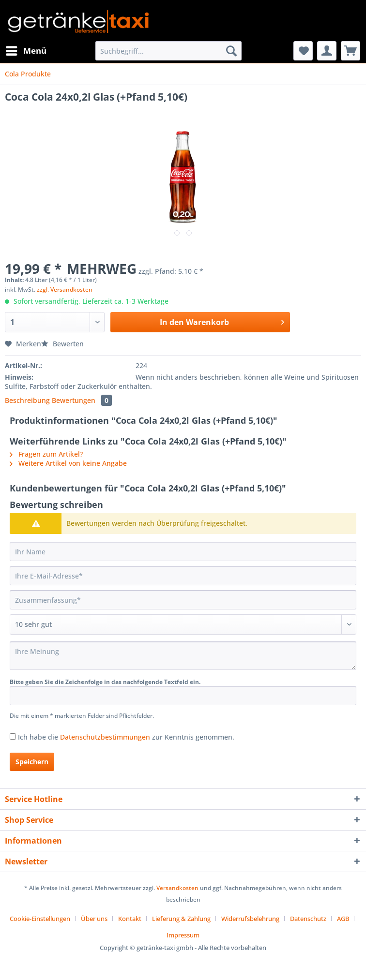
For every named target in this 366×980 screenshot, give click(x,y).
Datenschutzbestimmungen (105, 737)
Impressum (183, 935)
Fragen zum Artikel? (46, 454)
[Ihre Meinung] (183, 656)
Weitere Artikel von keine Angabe (68, 463)
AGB (343, 919)
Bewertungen (82, 400)
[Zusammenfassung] (183, 600)
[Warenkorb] (351, 51)
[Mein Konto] (327, 51)
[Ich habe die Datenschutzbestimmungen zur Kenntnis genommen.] (13, 736)
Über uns (94, 919)
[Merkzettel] (303, 51)
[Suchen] (231, 51)
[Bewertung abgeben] (183, 624)
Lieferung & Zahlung (181, 919)
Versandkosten (177, 888)
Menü (26, 50)
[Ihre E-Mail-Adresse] (183, 576)
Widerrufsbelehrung (250, 919)
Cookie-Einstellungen (40, 919)
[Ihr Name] (183, 551)
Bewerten (62, 344)
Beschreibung (27, 400)
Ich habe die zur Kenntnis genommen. (126, 737)
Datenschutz (308, 919)
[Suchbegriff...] (168, 51)
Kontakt (130, 919)
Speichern (32, 762)
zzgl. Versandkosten (65, 290)
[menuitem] (26, 51)
